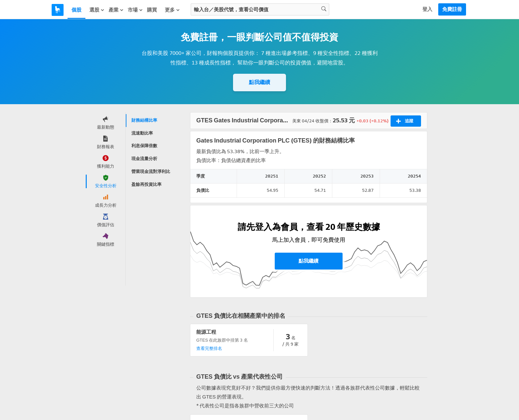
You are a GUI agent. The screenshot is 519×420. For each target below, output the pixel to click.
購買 (152, 10)
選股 (97, 10)
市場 (135, 10)
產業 (116, 10)
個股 (76, 10)
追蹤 (405, 121)
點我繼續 (259, 82)
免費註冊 (452, 9)
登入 (427, 9)
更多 (172, 10)
